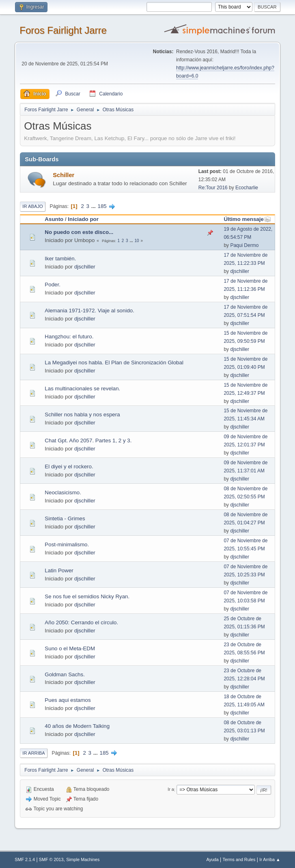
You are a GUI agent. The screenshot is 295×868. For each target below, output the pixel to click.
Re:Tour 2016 (213, 188)
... (94, 206)
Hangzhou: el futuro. (69, 337)
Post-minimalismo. (67, 544)
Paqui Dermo (244, 245)
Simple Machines (83, 859)
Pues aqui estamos (68, 700)
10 (137, 241)
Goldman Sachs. (65, 674)
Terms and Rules (239, 859)
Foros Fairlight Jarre (63, 30)
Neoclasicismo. (63, 492)
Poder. (53, 285)
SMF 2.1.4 (25, 859)
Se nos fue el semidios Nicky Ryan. (87, 596)
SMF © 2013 (51, 859)
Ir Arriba (33, 753)
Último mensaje (247, 219)
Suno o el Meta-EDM (70, 648)
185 (102, 206)
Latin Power (59, 570)
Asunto (54, 219)
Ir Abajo (32, 206)
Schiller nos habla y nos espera (82, 415)
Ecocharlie (247, 188)
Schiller (64, 175)
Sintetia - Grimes (65, 518)
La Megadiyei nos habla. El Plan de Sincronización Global (114, 363)
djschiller (85, 267)
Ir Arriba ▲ (270, 859)
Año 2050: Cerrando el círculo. (81, 622)
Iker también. (60, 259)
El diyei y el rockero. (69, 466)
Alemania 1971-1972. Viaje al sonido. (89, 311)
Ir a (171, 790)
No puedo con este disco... (79, 232)
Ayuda (212, 859)
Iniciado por (83, 219)
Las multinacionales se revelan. (82, 389)
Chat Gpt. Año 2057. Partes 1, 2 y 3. (88, 440)
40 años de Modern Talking (77, 726)
